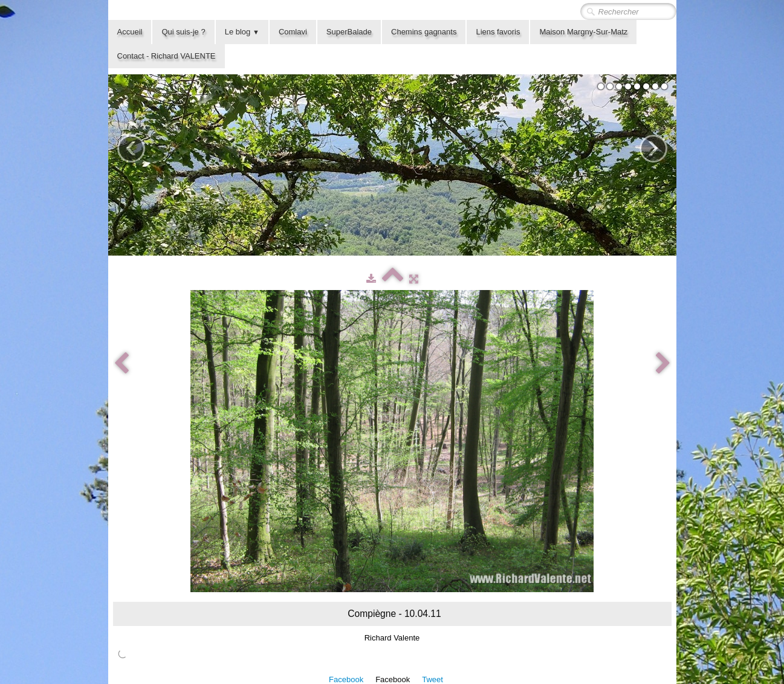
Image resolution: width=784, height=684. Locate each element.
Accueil (130, 32)
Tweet (432, 679)
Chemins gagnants (424, 32)
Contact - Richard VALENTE (167, 56)
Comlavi (293, 32)
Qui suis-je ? (183, 32)
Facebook (346, 679)
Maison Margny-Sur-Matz (583, 32)
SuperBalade (349, 32)
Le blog (242, 32)
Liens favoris (498, 32)
